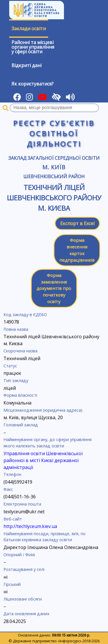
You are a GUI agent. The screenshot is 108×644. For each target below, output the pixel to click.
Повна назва (16, 329)
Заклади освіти (29, 29)
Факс (8, 489)
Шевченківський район (54, 176)
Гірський (12, 584)
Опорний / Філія (19, 555)
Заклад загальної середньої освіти (54, 158)
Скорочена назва (20, 351)
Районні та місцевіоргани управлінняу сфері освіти (33, 47)
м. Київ (54, 167)
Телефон (12, 474)
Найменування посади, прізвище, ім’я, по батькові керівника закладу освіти (44, 537)
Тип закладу (16, 380)
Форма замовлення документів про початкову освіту (54, 288)
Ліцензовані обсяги (23, 599)
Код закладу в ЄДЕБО (25, 315)
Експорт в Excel (77, 223)
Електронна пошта (22, 504)
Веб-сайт (13, 519)
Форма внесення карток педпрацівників (77, 250)
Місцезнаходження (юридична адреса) (43, 410)
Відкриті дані (26, 65)
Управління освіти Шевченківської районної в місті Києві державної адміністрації (43, 460)
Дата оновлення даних (26, 614)
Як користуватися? (33, 84)
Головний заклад (21, 425)
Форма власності (20, 395)
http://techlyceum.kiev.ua (30, 526)
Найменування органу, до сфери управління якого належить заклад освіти (48, 443)
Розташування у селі (24, 569)
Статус (10, 366)
